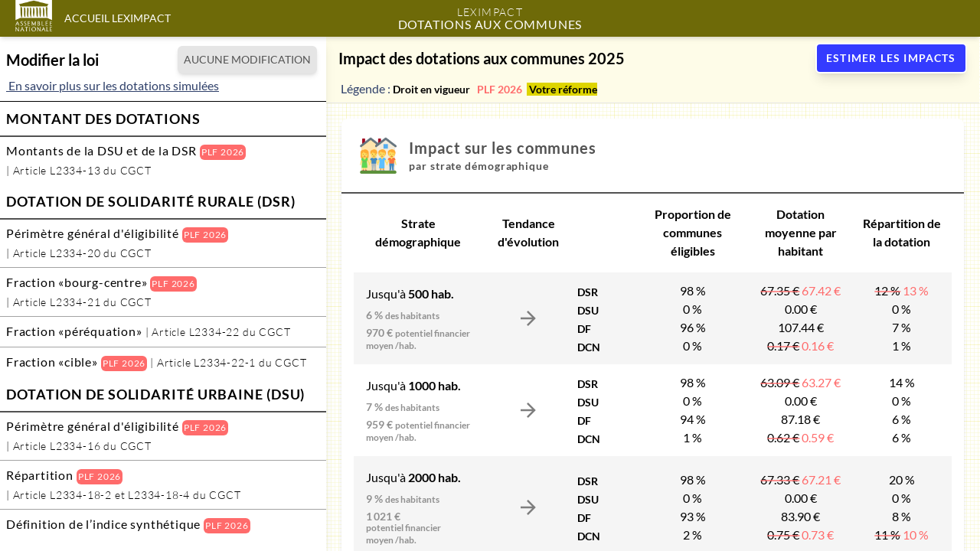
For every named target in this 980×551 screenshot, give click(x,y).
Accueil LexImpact (118, 18)
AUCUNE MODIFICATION (247, 59)
